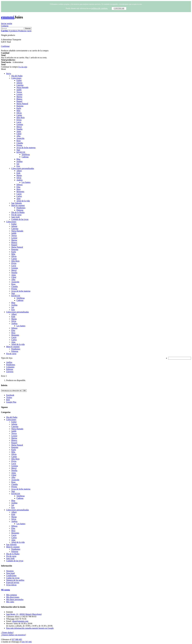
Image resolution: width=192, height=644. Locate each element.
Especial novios (13, 582)
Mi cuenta (5, 590)
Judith (19, 90)
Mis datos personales (15, 599)
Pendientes (21, 208)
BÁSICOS (21, 152)
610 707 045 (27, 642)
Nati (18, 150)
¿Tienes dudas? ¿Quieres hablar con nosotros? (13, 634)
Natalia (19, 129)
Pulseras (20, 210)
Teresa (19, 92)
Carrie (19, 194)
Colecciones (16, 78)
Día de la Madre (18, 212)
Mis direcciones (13, 597)
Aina (18, 198)
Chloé (19, 134)
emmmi (8, 17)
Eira (18, 166)
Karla (19, 108)
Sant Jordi (15, 217)
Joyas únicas (11, 585)
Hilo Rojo (21, 117)
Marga (19, 175)
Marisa (19, 97)
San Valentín (17, 203)
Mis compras (12, 595)
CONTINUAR (119, 8)
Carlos (19, 196)
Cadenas (25, 157)
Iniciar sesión (7, 23)
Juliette (19, 83)
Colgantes (10, 367)
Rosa (19, 141)
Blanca (19, 99)
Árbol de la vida (23, 201)
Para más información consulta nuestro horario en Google (30, 628)
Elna (18, 187)
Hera (18, 189)
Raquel (19, 101)
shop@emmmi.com (20, 621)
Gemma (20, 124)
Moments (20, 192)
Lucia (19, 122)
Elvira (19, 120)
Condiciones (11, 576)
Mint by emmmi (18, 205)
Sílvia (19, 178)
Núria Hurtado (22, 87)
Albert (19, 171)
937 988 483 (17, 639)
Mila (18, 111)
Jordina (19, 161)
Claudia (20, 143)
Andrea (19, 180)
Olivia (19, 113)
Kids (18, 173)
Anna (19, 131)
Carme (19, 115)
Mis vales (10, 602)
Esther (19, 80)
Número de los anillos (15, 580)
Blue (18, 159)
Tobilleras (26, 155)
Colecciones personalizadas (23, 168)
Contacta (5, 26)
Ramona (20, 106)
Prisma (19, 145)
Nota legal (10, 573)
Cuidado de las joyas (20, 219)
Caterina (20, 85)
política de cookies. (100, 8)
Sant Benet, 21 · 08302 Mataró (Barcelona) (24, 614)
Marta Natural (22, 104)
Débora (19, 185)
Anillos (9, 362)
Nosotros (10, 571)
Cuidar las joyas (13, 578)
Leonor (19, 94)
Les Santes (26, 182)
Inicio (9, 73)
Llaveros (10, 372)
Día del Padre (17, 76)
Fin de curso (16, 215)
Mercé (19, 127)
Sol (18, 164)
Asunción (20, 138)
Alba (18, 136)
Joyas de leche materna (26, 148)
